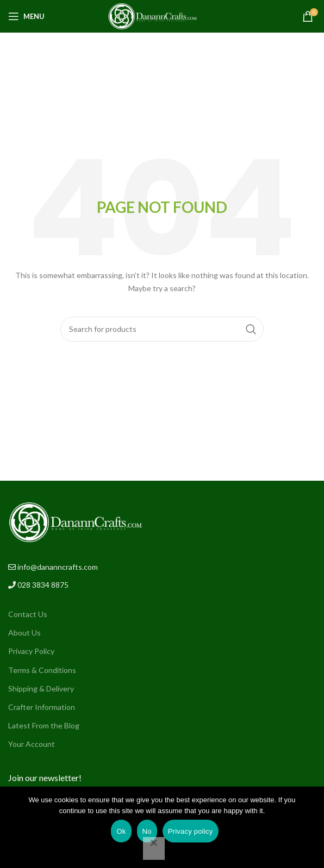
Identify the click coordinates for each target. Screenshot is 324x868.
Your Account (32, 744)
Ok (121, 831)
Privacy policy (191, 831)
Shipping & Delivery (41, 688)
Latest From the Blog (44, 725)
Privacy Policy (31, 651)
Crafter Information (42, 707)
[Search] (162, 329)
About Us (24, 633)
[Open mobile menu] (26, 16)
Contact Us (28, 614)
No (147, 831)
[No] (154, 848)
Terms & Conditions (42, 670)
